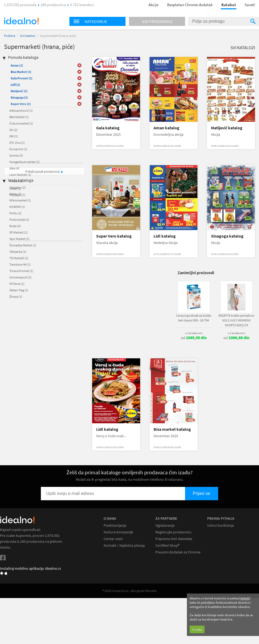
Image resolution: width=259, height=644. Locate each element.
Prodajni (17, 195)
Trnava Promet (21, 271)
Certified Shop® (167, 546)
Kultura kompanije (118, 532)
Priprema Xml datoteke (174, 539)
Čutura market (21, 123)
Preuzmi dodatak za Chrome (178, 552)
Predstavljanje (115, 525)
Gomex (16, 155)
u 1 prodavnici (194, 333)
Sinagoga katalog (227, 236)
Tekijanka (18, 252)
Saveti (250, 5)
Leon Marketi (20, 175)
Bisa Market (21, 72)
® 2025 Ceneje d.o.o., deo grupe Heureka (129, 591)
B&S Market (19, 117)
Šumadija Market (23, 245)
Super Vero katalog (114, 236)
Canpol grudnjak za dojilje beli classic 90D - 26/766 (194, 318)
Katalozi (229, 5)
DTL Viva (17, 143)
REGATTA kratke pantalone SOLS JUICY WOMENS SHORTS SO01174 (236, 320)
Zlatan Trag (19, 290)
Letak (15, 189)
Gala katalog (108, 128)
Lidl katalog (165, 236)
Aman (17, 65)
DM (14, 136)
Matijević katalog (227, 128)
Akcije (153, 5)
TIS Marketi (19, 258)
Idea (14, 168)
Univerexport (20, 277)
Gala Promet (21, 78)
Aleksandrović (21, 110)
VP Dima (17, 284)
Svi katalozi (28, 36)
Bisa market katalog (172, 429)
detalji (245, 598)
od (194, 338)
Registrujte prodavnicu (173, 532)
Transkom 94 (20, 264)
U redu (197, 629)
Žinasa (16, 296)
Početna (10, 36)
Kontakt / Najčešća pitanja (124, 546)
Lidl (15, 85)
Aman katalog (166, 128)
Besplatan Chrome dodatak (190, 5)
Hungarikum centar (25, 162)
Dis (13, 130)
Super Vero (21, 104)
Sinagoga (19, 97)
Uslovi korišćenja (221, 525)
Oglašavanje (165, 525)
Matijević (19, 91)
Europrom (18, 149)
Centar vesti (113, 539)
